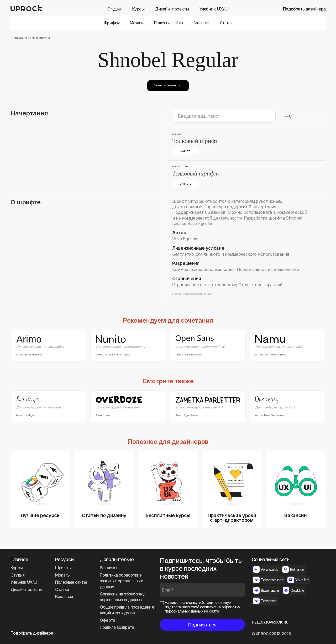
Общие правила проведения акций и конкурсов (127, 610)
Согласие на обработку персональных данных (122, 597)
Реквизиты (110, 568)
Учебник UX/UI (214, 9)
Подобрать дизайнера (304, 9)
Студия (114, 9)
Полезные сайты (169, 23)
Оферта (107, 620)
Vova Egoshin (185, 239)
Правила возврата (117, 627)
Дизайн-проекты (172, 9)
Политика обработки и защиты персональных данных (121, 581)
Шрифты (112, 23)
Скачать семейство (168, 85)
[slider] (290, 116)
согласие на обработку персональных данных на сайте (203, 609)
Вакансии (201, 23)
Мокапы (137, 23)
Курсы (138, 9)
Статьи (226, 23)
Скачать (185, 151)
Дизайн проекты (26, 589)
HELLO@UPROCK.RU (270, 622)
